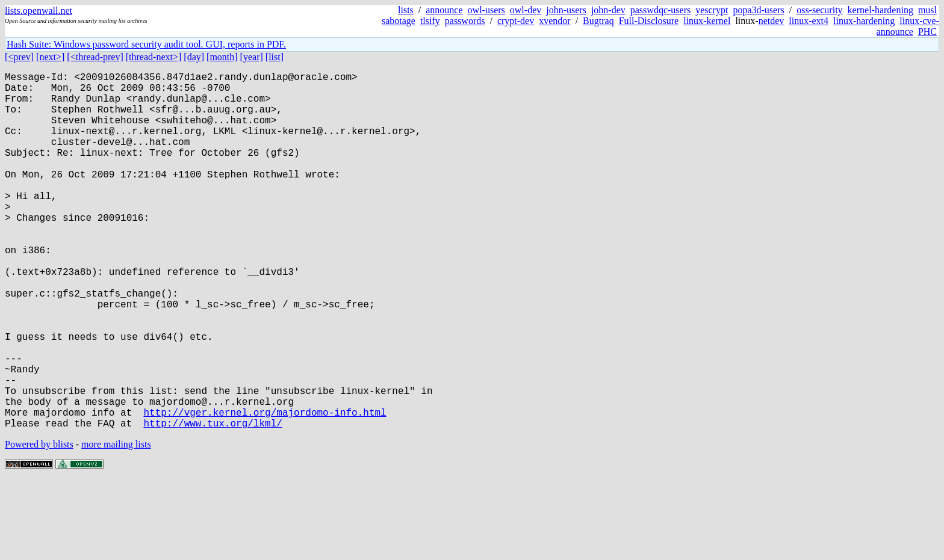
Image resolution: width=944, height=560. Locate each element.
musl (927, 10)
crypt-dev (516, 21)
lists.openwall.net (39, 11)
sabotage (399, 21)
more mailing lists (116, 524)
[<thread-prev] (95, 57)
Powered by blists (39, 524)
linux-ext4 (809, 21)
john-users (566, 10)
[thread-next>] (154, 57)
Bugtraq (598, 21)
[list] (275, 57)
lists (406, 10)
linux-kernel (707, 21)
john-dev (608, 10)
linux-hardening (864, 21)
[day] (194, 57)
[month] (222, 57)
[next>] (50, 57)
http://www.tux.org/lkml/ (213, 502)
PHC (927, 32)
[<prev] (19, 57)
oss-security (819, 10)
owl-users (486, 10)
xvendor (554, 21)
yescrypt (712, 10)
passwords (465, 21)
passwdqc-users (660, 10)
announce (444, 10)
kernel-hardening (880, 10)
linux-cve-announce (908, 26)
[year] (252, 57)
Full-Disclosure (649, 21)
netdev (772, 21)
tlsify (430, 21)
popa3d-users (758, 10)
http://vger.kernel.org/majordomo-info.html (265, 489)
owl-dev (526, 10)
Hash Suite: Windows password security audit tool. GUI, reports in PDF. (146, 44)
